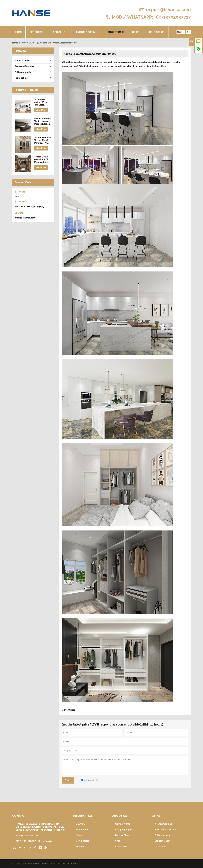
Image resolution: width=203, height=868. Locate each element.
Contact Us (157, 32)
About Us (60, 32)
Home (19, 32)
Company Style (123, 830)
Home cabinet (21, 78)
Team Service (83, 830)
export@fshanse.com (168, 10)
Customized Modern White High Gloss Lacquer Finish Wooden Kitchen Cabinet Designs (42, 102)
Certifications (83, 841)
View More (41, 110)
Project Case (116, 32)
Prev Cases (68, 710)
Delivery (80, 824)
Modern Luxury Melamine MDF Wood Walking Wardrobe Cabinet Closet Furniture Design (43, 159)
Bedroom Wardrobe (24, 66)
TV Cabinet (160, 846)
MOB (17, 197)
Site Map (81, 846)
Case (118, 841)
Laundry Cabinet (163, 841)
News (137, 32)
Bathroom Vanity (23, 72)
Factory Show (87, 32)
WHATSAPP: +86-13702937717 (29, 207)
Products (37, 32)
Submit (68, 780)
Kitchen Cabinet (22, 61)
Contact (19, 816)
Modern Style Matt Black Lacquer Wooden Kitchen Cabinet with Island (43, 121)
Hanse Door (83, 864)
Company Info (123, 824)
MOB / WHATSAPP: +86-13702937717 (151, 17)
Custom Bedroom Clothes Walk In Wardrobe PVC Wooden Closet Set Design (42, 140)
